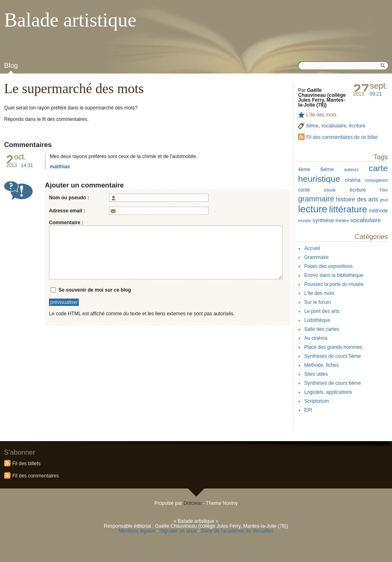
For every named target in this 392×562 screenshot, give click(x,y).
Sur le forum (317, 302)
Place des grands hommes (333, 347)
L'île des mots (321, 115)
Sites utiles (316, 374)
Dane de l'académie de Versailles (237, 531)
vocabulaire (334, 126)
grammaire (316, 199)
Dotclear (193, 503)
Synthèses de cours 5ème (333, 356)
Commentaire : (66, 223)
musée (305, 221)
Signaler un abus (178, 531)
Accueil (312, 248)
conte (304, 190)
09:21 (376, 94)
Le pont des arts (322, 311)
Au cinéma (316, 338)
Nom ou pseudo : (69, 198)
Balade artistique (70, 20)
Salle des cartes (322, 329)
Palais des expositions (329, 266)
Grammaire (316, 257)
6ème (312, 126)
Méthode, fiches (322, 365)
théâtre (342, 221)
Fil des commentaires (36, 476)
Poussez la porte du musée (334, 284)
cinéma (352, 180)
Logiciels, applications (328, 392)
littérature (348, 209)
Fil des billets (26, 464)
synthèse (323, 220)
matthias (60, 167)
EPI (308, 410)
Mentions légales (137, 531)
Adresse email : (67, 211)
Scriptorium (317, 401)
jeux (384, 200)
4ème (304, 169)
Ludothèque (317, 320)
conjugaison (376, 180)
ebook (330, 190)
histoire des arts (357, 199)
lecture (313, 209)
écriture (357, 126)
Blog (11, 66)
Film (384, 190)
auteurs (351, 169)
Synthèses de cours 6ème (333, 383)
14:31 (27, 165)
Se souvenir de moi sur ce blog (95, 290)
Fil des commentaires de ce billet (342, 137)
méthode (379, 211)
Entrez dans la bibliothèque (334, 275)
